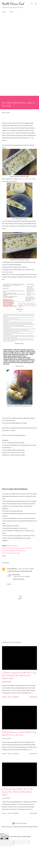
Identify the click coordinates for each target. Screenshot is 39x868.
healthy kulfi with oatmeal (12, 548)
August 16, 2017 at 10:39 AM (22, 576)
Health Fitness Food (13, 4)
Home (4, 12)
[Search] (32, 3)
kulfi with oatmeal (9, 551)
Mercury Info (16, 575)
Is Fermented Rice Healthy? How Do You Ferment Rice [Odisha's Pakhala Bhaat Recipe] (18, 792)
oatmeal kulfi (15, 553)
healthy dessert (12, 546)
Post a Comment (13, 697)
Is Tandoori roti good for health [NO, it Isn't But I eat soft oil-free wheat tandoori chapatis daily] (19, 675)
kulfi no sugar (26, 548)
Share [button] (4, 556)
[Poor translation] (6, 839)
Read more (33, 697)
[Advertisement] (19, 36)
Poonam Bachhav (12, 569)
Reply (9, 584)
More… (12, 12)
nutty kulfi (6, 553)
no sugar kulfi (21, 551)
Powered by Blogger (20, 823)
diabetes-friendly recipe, (26, 179)
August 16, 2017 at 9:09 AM (26, 569)
